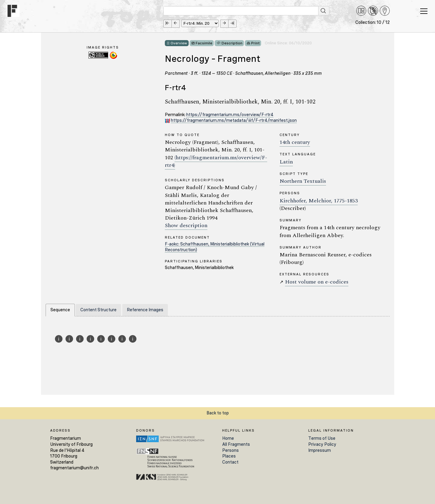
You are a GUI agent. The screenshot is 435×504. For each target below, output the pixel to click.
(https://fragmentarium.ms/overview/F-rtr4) (216, 161)
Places (229, 456)
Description (232, 43)
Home (228, 438)
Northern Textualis (303, 181)
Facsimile (204, 43)
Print (255, 43)
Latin (286, 162)
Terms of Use (322, 438)
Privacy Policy (322, 444)
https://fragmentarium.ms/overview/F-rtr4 (230, 115)
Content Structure (98, 310)
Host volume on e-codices (317, 282)
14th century (295, 142)
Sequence (60, 310)
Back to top (218, 413)
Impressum (320, 450)
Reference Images (145, 310)
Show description (186, 225)
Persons (230, 450)
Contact (230, 462)
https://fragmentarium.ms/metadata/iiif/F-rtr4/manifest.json (234, 120)
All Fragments (236, 444)
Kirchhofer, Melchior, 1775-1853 (319, 201)
